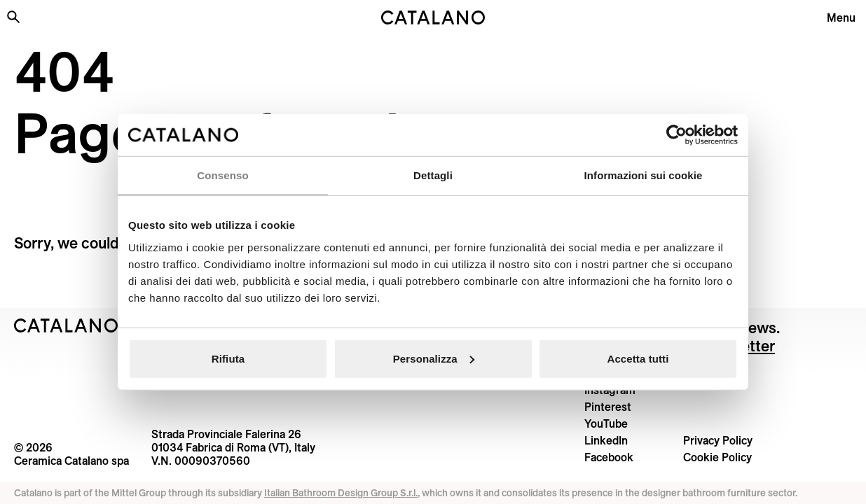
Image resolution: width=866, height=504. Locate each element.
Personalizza (434, 358)
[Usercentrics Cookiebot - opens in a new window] (676, 135)
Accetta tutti (638, 358)
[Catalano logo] (433, 17)
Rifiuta (228, 358)
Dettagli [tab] (433, 175)
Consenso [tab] (222, 175)
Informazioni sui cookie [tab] (644, 175)
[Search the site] (13, 17)
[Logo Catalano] (66, 325)
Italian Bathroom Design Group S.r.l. (341, 493)
